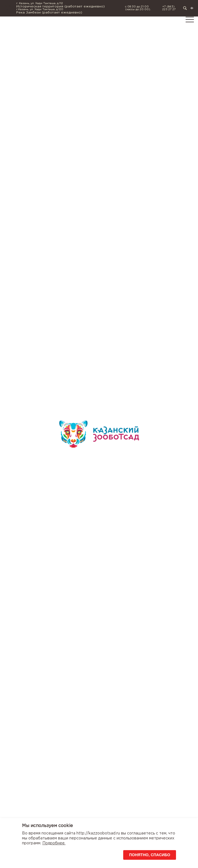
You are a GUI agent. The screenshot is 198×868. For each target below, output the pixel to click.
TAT (7, 10)
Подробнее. (54, 843)
